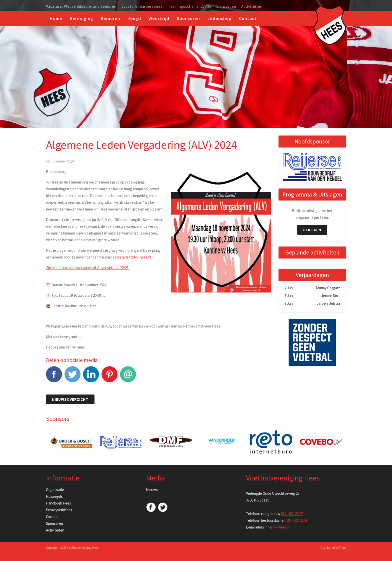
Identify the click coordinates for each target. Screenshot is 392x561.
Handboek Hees (58, 503)
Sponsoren (188, 18)
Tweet (72, 377)
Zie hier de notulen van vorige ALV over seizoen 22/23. (88, 268)
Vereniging (81, 18)
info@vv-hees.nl (277, 527)
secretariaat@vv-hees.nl (132, 257)
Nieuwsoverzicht (70, 399)
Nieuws (152, 490)
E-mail (128, 377)
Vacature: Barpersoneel (143, 6)
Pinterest (109, 377)
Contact (248, 18)
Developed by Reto (333, 548)
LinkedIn (91, 377)
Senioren (110, 18)
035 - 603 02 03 (296, 520)
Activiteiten (252, 6)
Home (56, 18)
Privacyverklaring (59, 510)
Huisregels (54, 496)
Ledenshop (219, 18)
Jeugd (134, 18)
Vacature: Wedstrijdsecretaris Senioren (81, 6)
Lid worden (226, 6)
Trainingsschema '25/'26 (190, 6)
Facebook (54, 377)
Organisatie (55, 490)
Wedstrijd (159, 18)
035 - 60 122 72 (292, 514)
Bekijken (312, 230)
